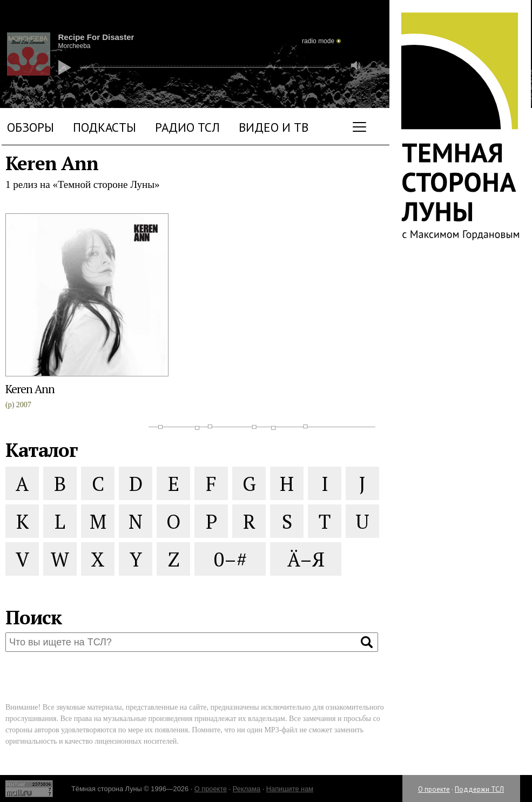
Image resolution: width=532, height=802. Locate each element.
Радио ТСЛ (187, 127)
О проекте (434, 789)
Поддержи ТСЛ (479, 789)
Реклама (247, 789)
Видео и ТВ (274, 127)
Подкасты (105, 127)
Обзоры (31, 127)
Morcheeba (75, 46)
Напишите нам (290, 789)
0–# (230, 559)
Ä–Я (306, 559)
